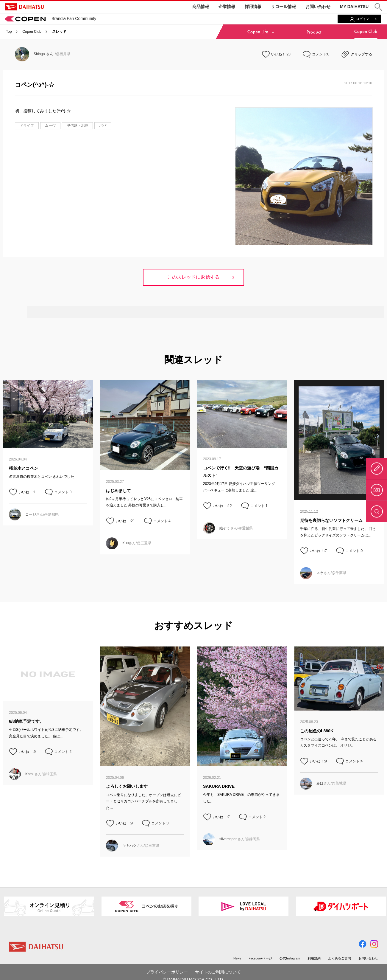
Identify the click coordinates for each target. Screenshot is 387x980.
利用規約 (314, 958)
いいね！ (278, 54)
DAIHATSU (24, 7)
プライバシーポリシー (167, 972)
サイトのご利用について (218, 972)
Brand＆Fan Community (50, 18)
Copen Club (32, 32)
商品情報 (201, 7)
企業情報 (227, 7)
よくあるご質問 (340, 958)
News (237, 958)
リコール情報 (283, 7)
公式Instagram (290, 958)
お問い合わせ (318, 7)
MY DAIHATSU (354, 7)
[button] (378, 7)
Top (9, 32)
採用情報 (253, 7)
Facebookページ (260, 958)
